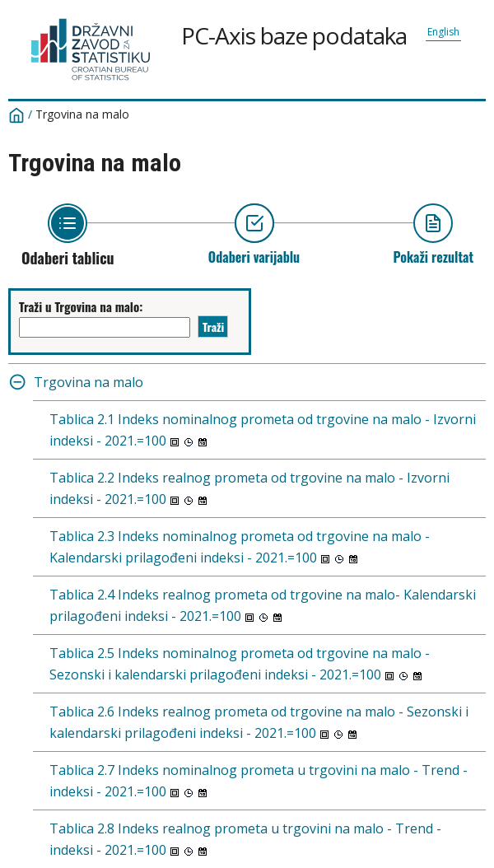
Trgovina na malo (82, 114)
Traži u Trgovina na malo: (81, 306)
